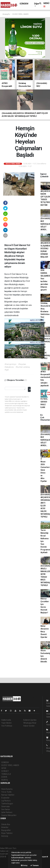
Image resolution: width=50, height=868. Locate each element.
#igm (7, 370)
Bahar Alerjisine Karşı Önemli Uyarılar (45, 632)
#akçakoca (9, 367)
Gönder (30, 389)
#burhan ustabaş (23, 367)
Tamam (35, 865)
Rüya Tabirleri (7, 833)
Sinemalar (6, 807)
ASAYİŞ (5, 780)
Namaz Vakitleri (8, 795)
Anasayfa (6, 14)
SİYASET (5, 771)
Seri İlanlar (6, 809)
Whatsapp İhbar (30, 723)
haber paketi (5, 859)
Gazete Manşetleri (9, 815)
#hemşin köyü (10, 364)
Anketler (5, 827)
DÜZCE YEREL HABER (20, 14)
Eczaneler (5, 798)
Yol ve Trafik (6, 792)
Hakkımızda (6, 720)
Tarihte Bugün (7, 804)
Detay (24, 865)
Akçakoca (18, 281)
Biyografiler (6, 830)
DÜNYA (4, 777)
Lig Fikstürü (6, 801)
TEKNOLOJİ (6, 774)
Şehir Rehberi (7, 812)
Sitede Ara (6, 824)
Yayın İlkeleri (6, 723)
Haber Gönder (29, 726)
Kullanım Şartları (30, 720)
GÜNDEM (24, 4)
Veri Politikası (7, 726)
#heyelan (22, 364)
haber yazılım (6, 862)
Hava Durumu (7, 789)
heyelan (8, 291)
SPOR (4, 768)
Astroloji (5, 836)
